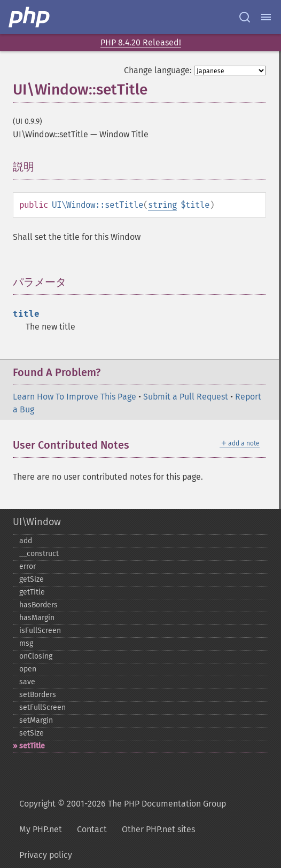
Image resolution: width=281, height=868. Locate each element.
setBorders (38, 695)
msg (26, 643)
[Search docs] (245, 17)
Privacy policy (46, 855)
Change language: (158, 70)
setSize (32, 733)
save (27, 682)
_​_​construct (39, 554)
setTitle (32, 746)
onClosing (36, 656)
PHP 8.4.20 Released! (141, 42)
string (162, 205)
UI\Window (37, 522)
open (28, 669)
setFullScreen (42, 707)
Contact (92, 829)
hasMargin (37, 618)
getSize (32, 579)
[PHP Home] (30, 17)
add (26, 541)
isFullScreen (40, 631)
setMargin (36, 720)
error (28, 566)
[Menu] (266, 17)
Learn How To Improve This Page (75, 397)
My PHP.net (41, 829)
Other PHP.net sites (158, 829)
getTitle (32, 592)
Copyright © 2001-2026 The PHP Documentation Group (123, 804)
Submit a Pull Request (186, 397)
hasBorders (38, 605)
